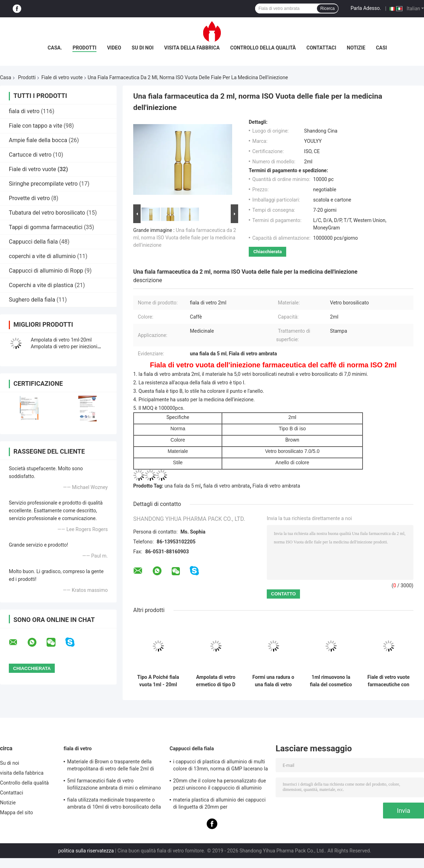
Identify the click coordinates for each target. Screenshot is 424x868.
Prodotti (84, 48)
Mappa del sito (16, 812)
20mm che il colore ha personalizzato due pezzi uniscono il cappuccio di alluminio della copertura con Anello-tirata (220, 785)
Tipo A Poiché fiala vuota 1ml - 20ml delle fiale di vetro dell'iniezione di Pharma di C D (158, 681)
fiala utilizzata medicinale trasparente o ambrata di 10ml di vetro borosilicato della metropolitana (114, 804)
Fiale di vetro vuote (62, 77)
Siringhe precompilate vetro (43, 184)
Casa (6, 77)
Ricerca (328, 8)
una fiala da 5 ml (183, 486)
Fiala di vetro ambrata (276, 486)
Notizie (356, 48)
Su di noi (143, 48)
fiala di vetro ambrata (227, 486)
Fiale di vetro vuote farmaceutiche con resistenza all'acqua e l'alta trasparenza (388, 681)
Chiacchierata (267, 252)
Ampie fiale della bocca (38, 140)
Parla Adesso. (366, 8)
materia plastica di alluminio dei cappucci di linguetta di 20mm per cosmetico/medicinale (219, 804)
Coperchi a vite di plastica (41, 285)
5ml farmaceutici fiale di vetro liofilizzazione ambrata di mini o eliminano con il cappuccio (114, 785)
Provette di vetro (29, 198)
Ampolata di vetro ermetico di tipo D (216, 681)
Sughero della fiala (32, 300)
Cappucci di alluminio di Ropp (46, 271)
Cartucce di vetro (30, 155)
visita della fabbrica (192, 48)
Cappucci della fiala (33, 242)
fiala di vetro (24, 111)
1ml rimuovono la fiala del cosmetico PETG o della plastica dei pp (331, 681)
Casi (381, 48)
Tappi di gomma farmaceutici (46, 227)
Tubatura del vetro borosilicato (47, 213)
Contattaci (321, 48)
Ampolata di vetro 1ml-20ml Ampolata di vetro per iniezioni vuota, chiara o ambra (64, 346)
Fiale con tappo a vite (36, 126)
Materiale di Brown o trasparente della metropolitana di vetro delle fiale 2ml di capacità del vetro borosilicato (111, 766)
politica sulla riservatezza (86, 851)
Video (114, 48)
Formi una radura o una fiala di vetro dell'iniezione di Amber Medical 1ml (273, 681)
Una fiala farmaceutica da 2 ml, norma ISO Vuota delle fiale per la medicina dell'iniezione (185, 238)
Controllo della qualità (263, 48)
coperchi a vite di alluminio (42, 256)
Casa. (55, 48)
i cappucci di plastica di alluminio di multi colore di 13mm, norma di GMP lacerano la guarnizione (220, 766)
